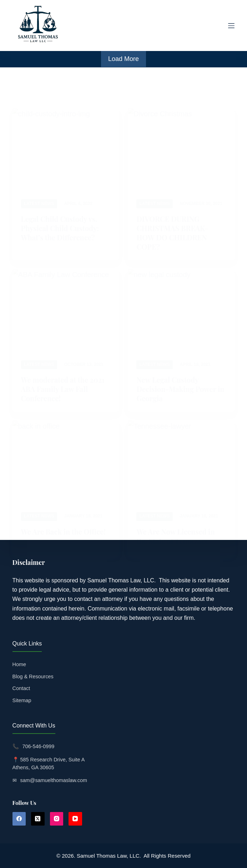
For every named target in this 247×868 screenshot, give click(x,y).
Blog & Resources (33, 676)
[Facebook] (19, 819)
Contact (21, 688)
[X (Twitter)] (38, 819)
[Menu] (231, 26)
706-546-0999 (39, 746)
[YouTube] (75, 819)
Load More (123, 59)
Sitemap (22, 700)
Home (19, 664)
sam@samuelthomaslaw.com (54, 780)
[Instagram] (57, 819)
